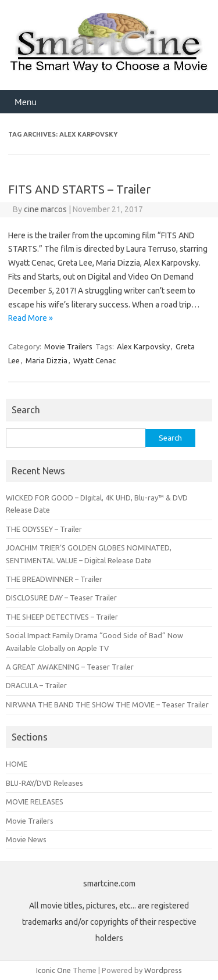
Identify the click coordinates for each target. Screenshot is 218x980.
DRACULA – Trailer (36, 685)
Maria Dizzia (47, 360)
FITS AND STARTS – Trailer (79, 189)
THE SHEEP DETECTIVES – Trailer (62, 617)
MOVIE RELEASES (35, 802)
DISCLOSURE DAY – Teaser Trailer (61, 598)
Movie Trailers (68, 346)
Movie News (26, 839)
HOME (17, 764)
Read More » (31, 318)
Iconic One (53, 970)
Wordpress (163, 970)
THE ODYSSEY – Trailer (44, 529)
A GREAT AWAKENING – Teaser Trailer (70, 667)
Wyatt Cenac (94, 360)
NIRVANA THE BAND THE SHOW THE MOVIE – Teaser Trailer (107, 704)
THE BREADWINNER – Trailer (54, 579)
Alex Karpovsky (143, 346)
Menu (26, 102)
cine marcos (45, 209)
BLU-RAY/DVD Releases (44, 783)
